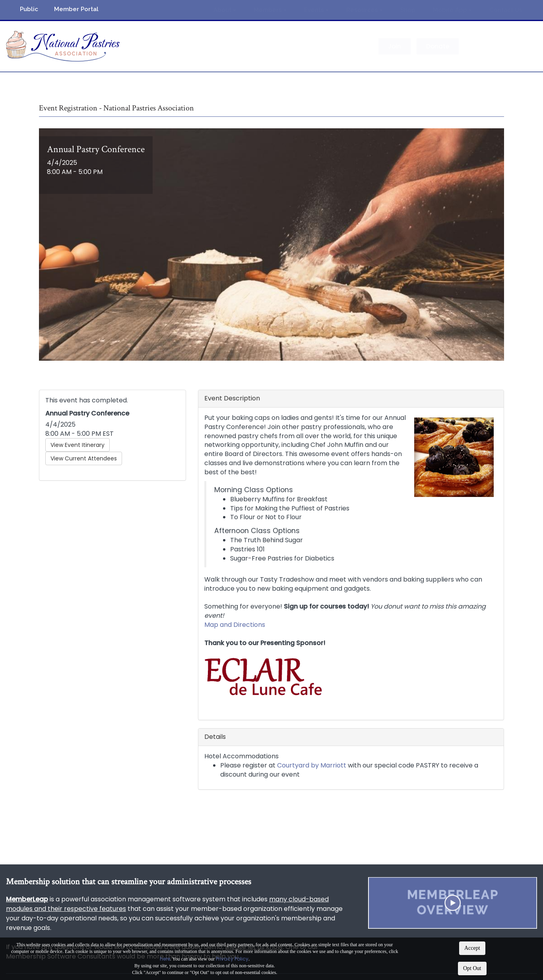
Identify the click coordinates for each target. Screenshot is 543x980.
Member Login (497, 46)
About (225, 10)
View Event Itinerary (78, 445)
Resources (365, 10)
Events (316, 10)
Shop (408, 10)
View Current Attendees (84, 458)
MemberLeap (27, 899)
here (165, 959)
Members (270, 10)
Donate (438, 46)
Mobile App (452, 10)
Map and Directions (235, 625)
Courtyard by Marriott (312, 765)
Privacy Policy (232, 959)
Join (395, 46)
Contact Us (506, 10)
